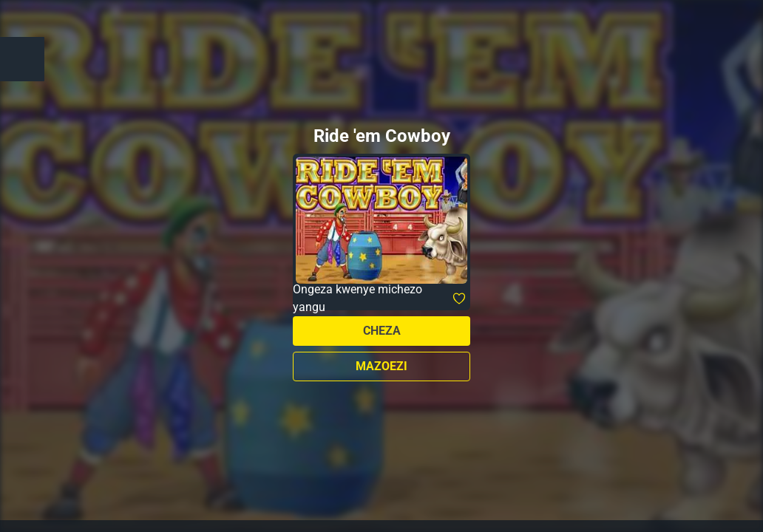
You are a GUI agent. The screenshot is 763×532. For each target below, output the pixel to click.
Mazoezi (381, 366)
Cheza (382, 331)
